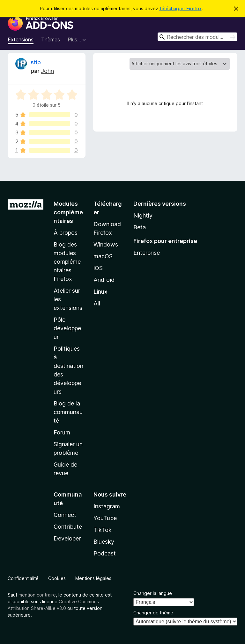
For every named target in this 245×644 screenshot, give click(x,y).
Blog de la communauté (68, 412)
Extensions (21, 39)
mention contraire (37, 595)
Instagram (107, 506)
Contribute (68, 527)
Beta (140, 227)
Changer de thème (153, 613)
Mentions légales (93, 578)
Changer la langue (153, 593)
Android (104, 280)
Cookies (57, 578)
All (97, 303)
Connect (65, 515)
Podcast (105, 553)
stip (36, 62)
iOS (98, 268)
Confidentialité (23, 578)
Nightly (143, 215)
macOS (103, 256)
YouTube (105, 518)
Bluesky (104, 542)
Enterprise (147, 253)
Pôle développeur (67, 328)
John (47, 71)
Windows (106, 244)
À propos (66, 233)
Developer (67, 538)
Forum (62, 432)
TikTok (103, 530)
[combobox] (197, 37)
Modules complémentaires (68, 212)
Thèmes (51, 39)
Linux (100, 292)
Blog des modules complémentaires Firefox (67, 262)
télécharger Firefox (181, 8)
